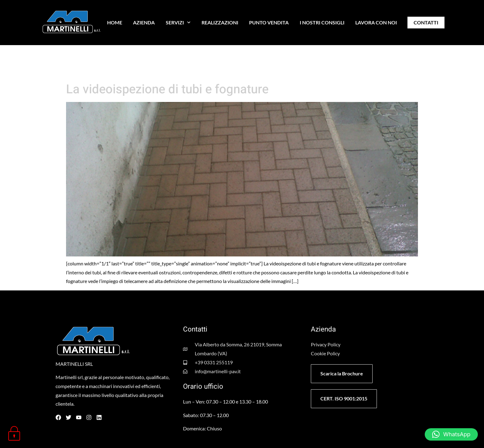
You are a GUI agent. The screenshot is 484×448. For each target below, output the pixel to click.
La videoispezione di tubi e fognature (167, 89)
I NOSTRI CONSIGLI (322, 22)
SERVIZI (178, 22)
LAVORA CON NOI (376, 22)
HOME (115, 22)
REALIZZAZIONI (220, 22)
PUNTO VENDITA (269, 22)
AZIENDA (144, 22)
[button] (451, 434)
